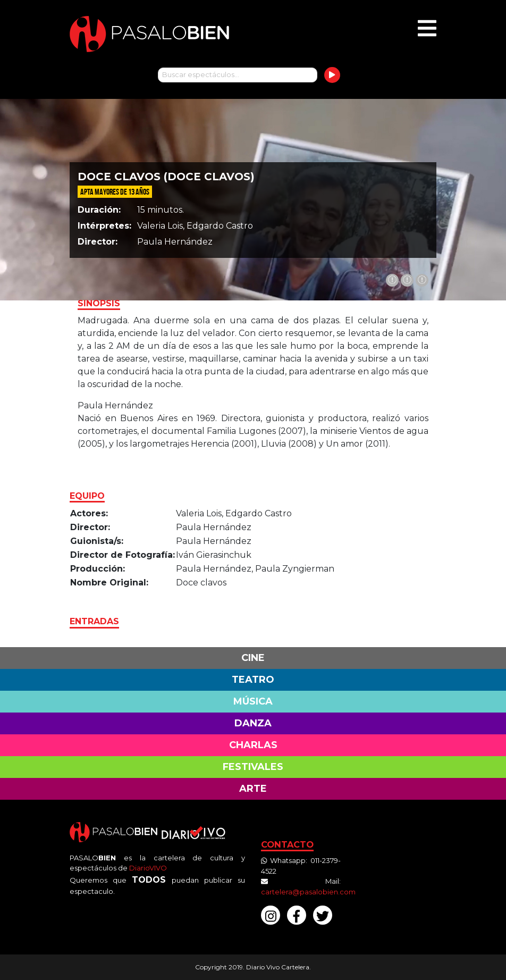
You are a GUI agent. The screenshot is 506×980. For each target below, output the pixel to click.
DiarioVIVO (148, 868)
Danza (253, 723)
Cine (253, 658)
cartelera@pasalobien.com (308, 892)
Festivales (253, 767)
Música (253, 701)
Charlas (253, 745)
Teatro (253, 680)
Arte (253, 789)
